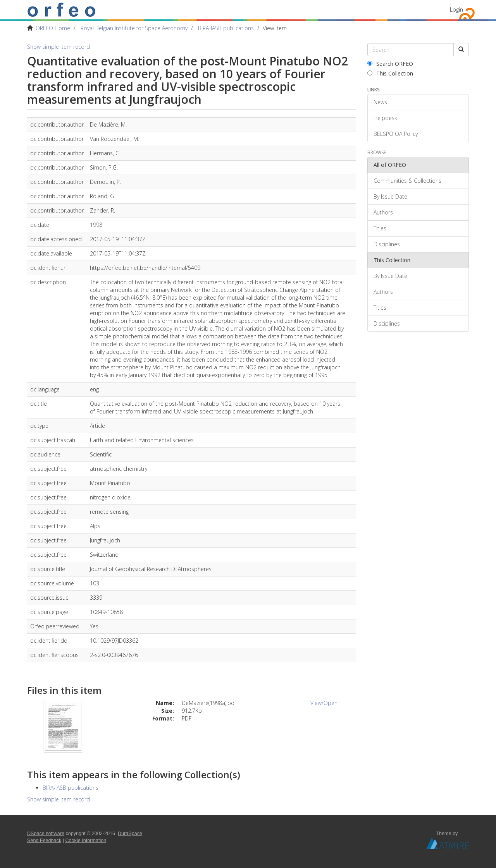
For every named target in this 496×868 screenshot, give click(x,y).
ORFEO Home (53, 28)
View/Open (324, 703)
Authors (383, 212)
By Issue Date (390, 196)
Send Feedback (44, 841)
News (380, 102)
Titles (380, 228)
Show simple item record (59, 47)
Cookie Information (86, 841)
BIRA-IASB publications (226, 28)
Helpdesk (385, 118)
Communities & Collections (407, 181)
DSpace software (46, 834)
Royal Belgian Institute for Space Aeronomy (134, 28)
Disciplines (387, 244)
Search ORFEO (390, 64)
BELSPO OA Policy (396, 134)
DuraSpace (130, 834)
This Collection (390, 73)
